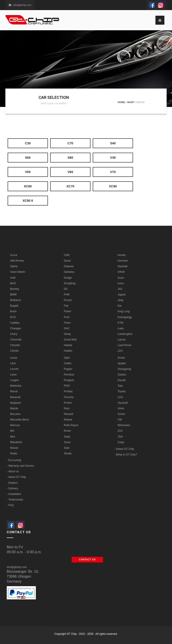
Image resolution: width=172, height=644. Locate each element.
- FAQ (10, 505)
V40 (113, 158)
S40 (113, 143)
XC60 (28, 186)
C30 (28, 143)
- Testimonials (15, 500)
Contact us (87, 560)
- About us (13, 471)
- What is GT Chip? (126, 455)
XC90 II (28, 201)
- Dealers (12, 483)
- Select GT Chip (124, 449)
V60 (70, 172)
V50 (28, 172)
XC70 (70, 186)
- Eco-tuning (14, 460)
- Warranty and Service (20, 466)
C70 (70, 143)
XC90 (113, 186)
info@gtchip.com (20, 5)
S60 (28, 158)
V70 (113, 172)
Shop (130, 102)
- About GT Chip (16, 477)
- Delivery (12, 488)
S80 (70, 158)
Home (121, 102)
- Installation (14, 494)
